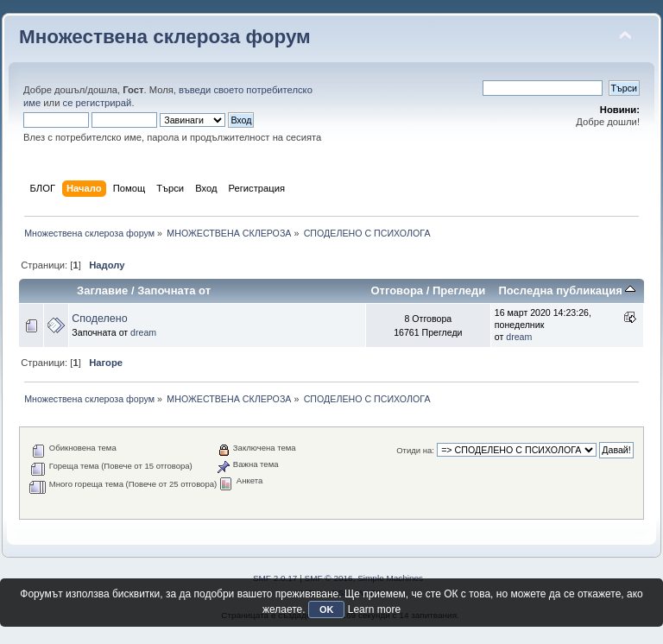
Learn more (374, 609)
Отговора (397, 290)
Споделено (99, 319)
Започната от (174, 290)
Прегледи (459, 290)
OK (327, 609)
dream (143, 332)
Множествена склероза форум (165, 37)
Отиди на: (415, 450)
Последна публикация (567, 290)
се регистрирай (98, 103)
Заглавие (102, 290)
